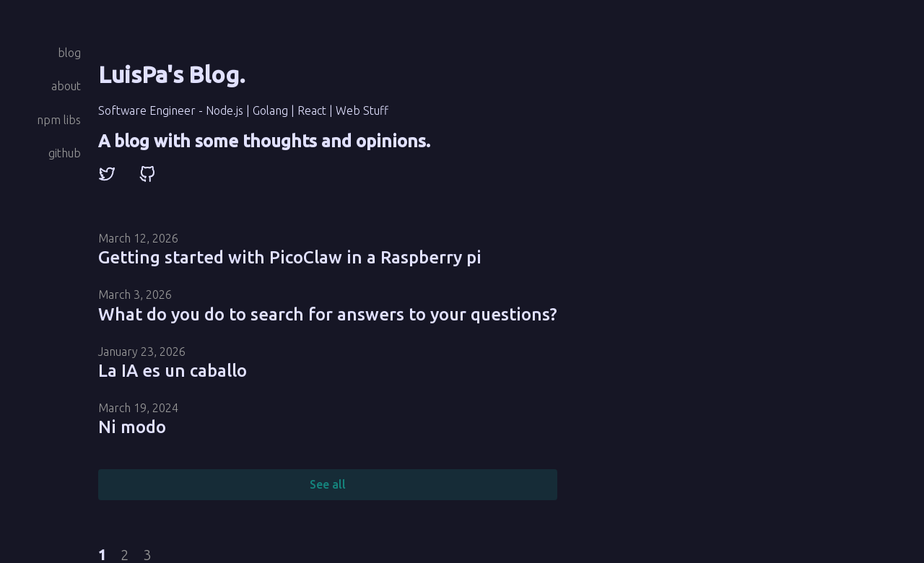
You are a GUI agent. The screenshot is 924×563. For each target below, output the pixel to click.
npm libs (59, 120)
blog (69, 53)
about (66, 86)
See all (328, 484)
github (65, 153)
